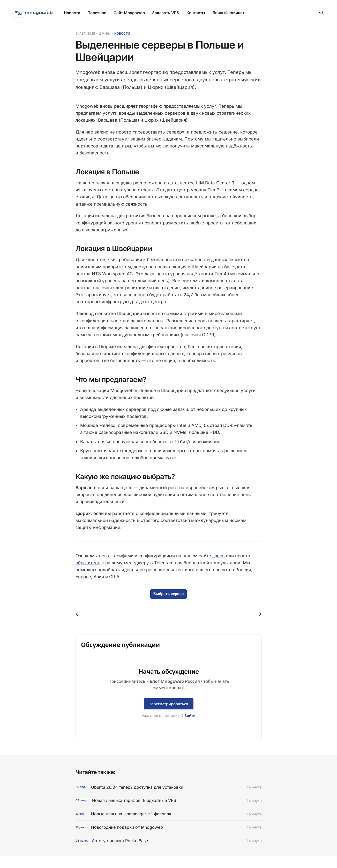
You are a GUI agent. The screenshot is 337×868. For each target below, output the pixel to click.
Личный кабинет (228, 13)
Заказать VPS (166, 13)
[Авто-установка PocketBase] (169, 841)
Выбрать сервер (169, 594)
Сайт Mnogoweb (129, 13)
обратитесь (88, 563)
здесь (219, 556)
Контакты (196, 13)
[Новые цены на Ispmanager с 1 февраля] (169, 814)
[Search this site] (321, 13)
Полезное (97, 13)
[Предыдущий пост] (79, 614)
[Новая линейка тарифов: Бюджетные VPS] (169, 800)
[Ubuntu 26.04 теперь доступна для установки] (169, 787)
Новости (72, 13)
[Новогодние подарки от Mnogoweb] (169, 827)
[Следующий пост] (258, 614)
